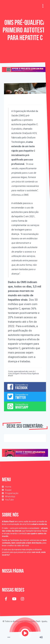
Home (8, 487)
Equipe (8, 490)
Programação (12, 493)
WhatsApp (10, 496)
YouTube (9, 500)
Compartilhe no (25, 387)
